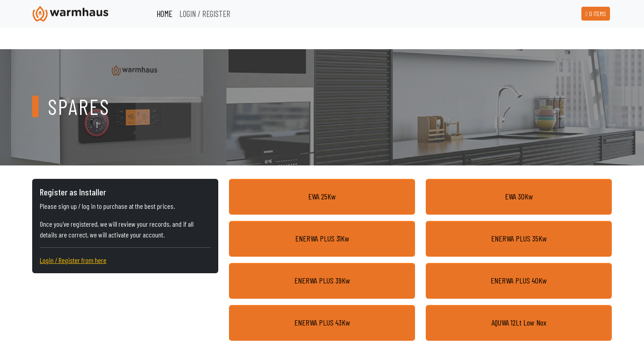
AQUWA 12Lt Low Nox (519, 322)
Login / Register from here (73, 260)
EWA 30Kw (519, 196)
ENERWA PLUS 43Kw (322, 322)
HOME (164, 14)
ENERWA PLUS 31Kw (322, 238)
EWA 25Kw (322, 196)
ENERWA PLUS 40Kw (519, 280)
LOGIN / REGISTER (205, 14)
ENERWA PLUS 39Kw (322, 280)
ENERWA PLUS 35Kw (519, 238)
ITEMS (596, 14)
